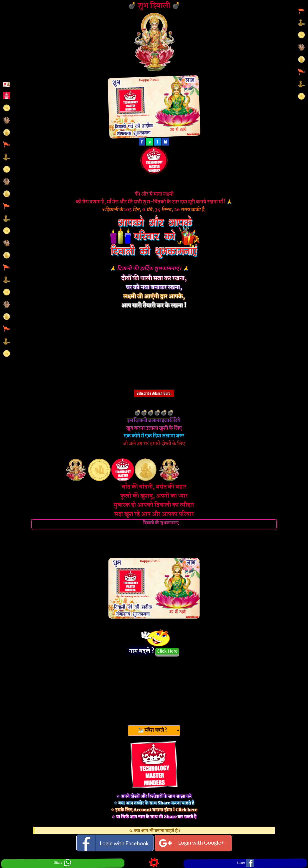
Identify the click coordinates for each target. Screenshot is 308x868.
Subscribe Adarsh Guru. (154, 393)
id (165, 142)
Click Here (167, 651)
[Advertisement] (154, 689)
